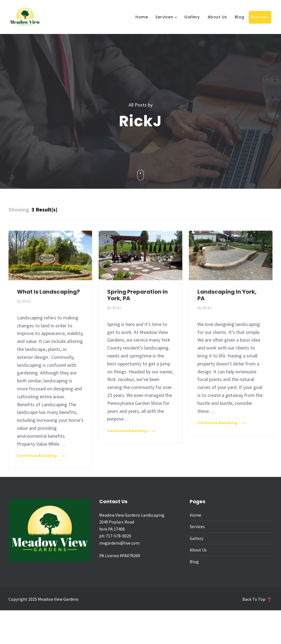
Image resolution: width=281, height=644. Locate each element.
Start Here (260, 17)
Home (142, 17)
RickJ (27, 301)
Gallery (192, 17)
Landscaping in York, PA (227, 295)
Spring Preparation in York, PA (137, 295)
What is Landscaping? (48, 292)
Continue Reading (37, 456)
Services (164, 17)
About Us (217, 17)
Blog (239, 17)
